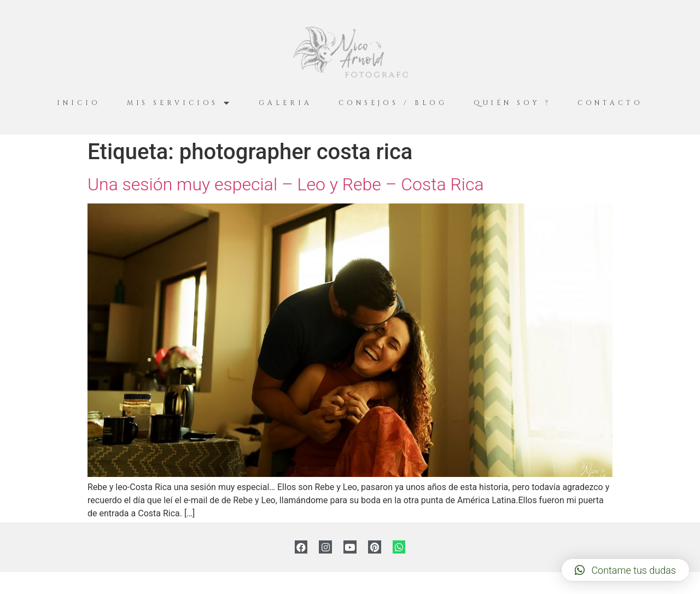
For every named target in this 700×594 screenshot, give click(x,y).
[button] (625, 570)
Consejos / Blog (393, 103)
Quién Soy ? (512, 103)
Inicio (78, 103)
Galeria (285, 103)
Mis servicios (180, 103)
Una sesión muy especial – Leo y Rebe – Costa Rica (286, 184)
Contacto (610, 103)
